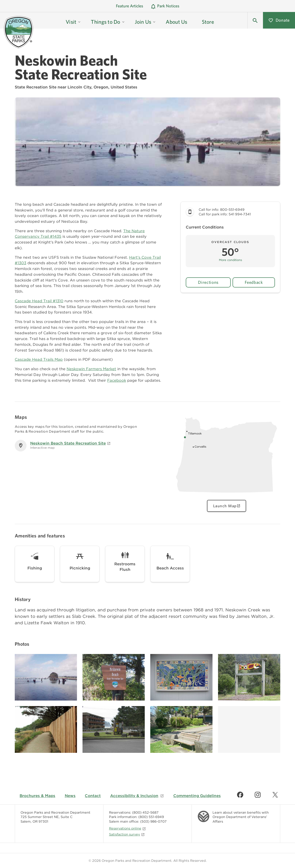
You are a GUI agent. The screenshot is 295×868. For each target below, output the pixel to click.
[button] (255, 20)
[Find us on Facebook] (240, 795)
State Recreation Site (36, 87)
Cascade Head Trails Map (39, 359)
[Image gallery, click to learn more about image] (46, 677)
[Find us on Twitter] (275, 795)
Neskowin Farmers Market (91, 369)
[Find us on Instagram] (258, 795)
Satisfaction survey (127, 834)
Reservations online (127, 828)
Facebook (117, 380)
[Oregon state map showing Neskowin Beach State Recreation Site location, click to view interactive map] (227, 495)
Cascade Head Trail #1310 (39, 301)
